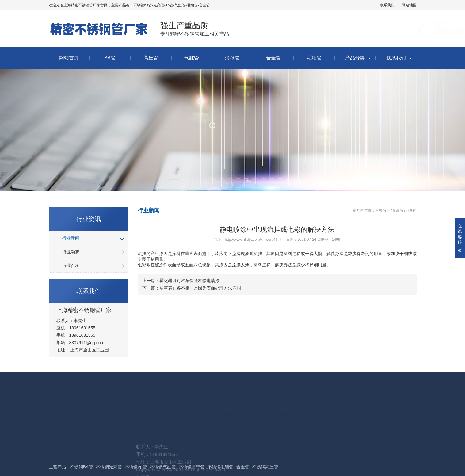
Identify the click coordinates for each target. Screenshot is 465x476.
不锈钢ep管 (136, 467)
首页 (379, 210)
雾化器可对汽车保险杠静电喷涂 (189, 281)
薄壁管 (232, 58)
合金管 (273, 58)
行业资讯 (392, 210)
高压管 (151, 58)
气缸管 (192, 58)
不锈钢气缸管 (163, 467)
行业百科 (71, 266)
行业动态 (71, 252)
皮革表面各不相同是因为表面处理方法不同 (200, 288)
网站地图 (409, 5)
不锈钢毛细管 (220, 467)
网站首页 (69, 58)
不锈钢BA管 (82, 467)
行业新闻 (71, 238)
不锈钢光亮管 (109, 467)
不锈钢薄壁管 (192, 467)
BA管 (110, 58)
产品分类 (355, 58)
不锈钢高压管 (265, 467)
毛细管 (314, 58)
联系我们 (387, 5)
